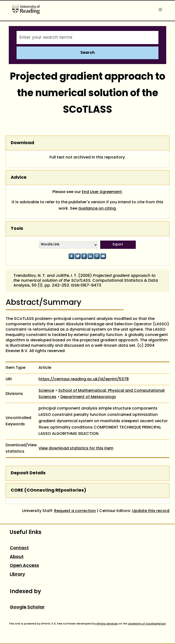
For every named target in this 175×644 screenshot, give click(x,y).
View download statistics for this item (76, 448)
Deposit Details (28, 473)
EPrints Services (107, 624)
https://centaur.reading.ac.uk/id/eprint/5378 (84, 379)
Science (46, 391)
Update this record (151, 511)
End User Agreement (102, 192)
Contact (19, 548)
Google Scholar (27, 607)
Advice (19, 178)
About (17, 557)
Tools (17, 229)
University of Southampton (147, 624)
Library (17, 574)
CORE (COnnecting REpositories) (49, 490)
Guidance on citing (97, 209)
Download (22, 143)
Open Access (24, 566)
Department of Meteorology (88, 397)
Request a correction (75, 511)
